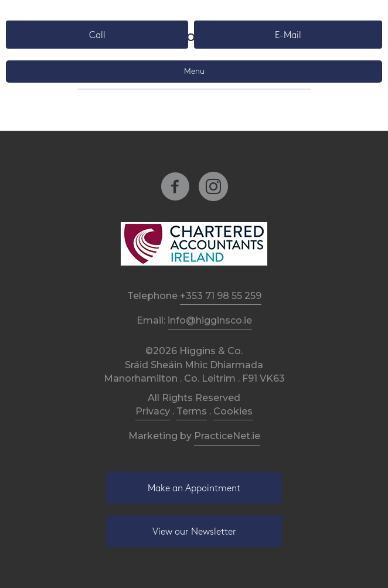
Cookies (233, 411)
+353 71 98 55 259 (221, 296)
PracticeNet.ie (227, 436)
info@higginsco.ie (210, 320)
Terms (192, 411)
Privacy (153, 411)
